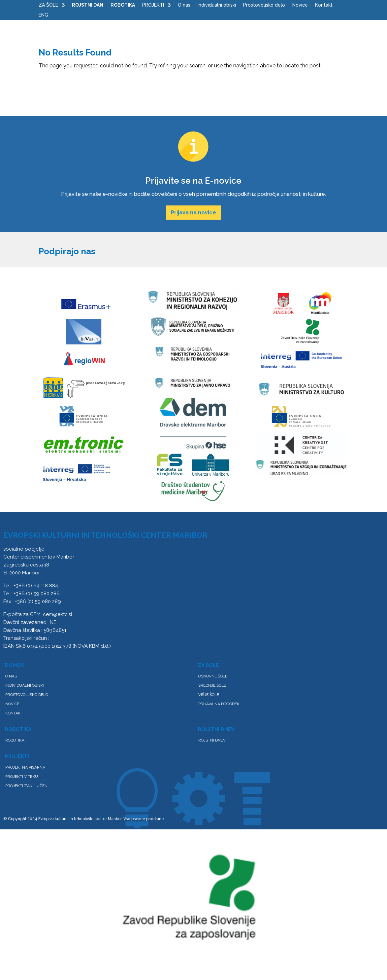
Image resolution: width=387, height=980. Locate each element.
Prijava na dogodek (219, 704)
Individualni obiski (217, 5)
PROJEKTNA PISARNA (25, 767)
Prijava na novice (193, 213)
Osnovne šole (213, 676)
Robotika (15, 740)
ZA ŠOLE (48, 5)
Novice (300, 5)
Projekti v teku (22, 777)
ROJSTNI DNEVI (212, 740)
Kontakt (324, 5)
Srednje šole (212, 685)
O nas (184, 5)
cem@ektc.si (57, 614)
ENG (43, 15)
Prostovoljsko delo (264, 5)
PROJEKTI (153, 5)
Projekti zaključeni (27, 786)
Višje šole (209, 695)
